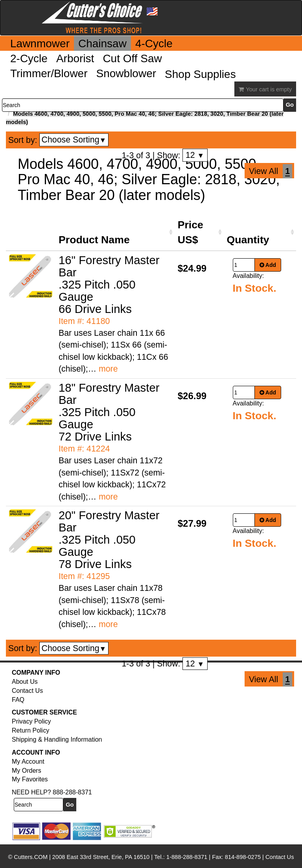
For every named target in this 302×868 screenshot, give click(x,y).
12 (195, 155)
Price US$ (191, 232)
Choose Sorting (74, 140)
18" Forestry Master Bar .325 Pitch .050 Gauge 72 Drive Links (109, 412)
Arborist (75, 58)
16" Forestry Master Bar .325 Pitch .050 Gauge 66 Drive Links (109, 284)
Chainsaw (102, 43)
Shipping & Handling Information (57, 739)
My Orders (27, 771)
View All (263, 171)
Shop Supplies (200, 74)
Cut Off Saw (132, 58)
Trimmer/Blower (49, 73)
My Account (28, 762)
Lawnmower (40, 43)
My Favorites (30, 779)
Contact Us (27, 691)
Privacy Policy (31, 721)
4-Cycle (154, 43)
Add (268, 265)
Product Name (94, 240)
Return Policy (30, 730)
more (108, 369)
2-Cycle (29, 58)
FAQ (18, 700)
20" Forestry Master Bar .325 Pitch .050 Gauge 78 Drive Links (109, 539)
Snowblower (126, 73)
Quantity (248, 240)
